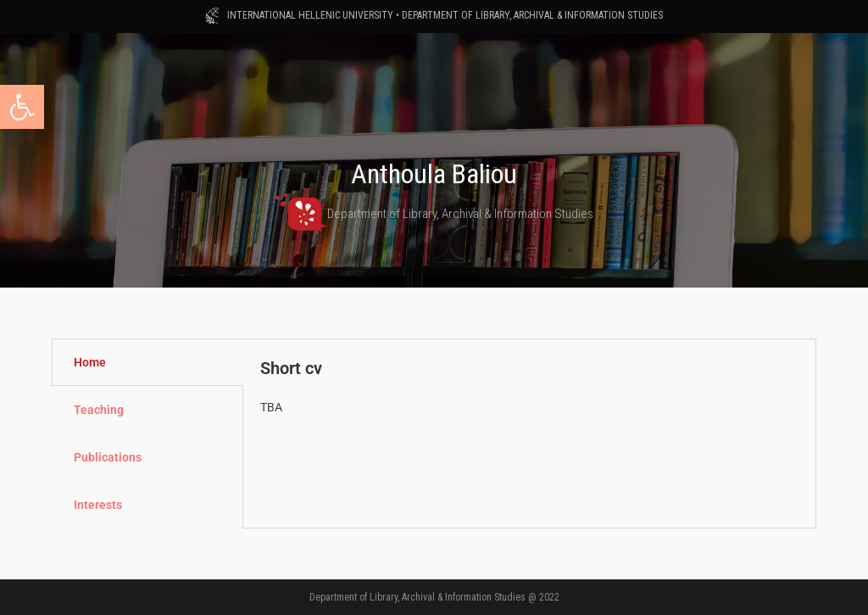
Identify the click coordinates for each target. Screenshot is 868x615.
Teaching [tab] (99, 410)
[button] (22, 107)
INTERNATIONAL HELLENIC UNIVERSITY (310, 15)
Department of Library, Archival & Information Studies (434, 214)
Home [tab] (90, 362)
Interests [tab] (98, 505)
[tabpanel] (529, 396)
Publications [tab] (108, 457)
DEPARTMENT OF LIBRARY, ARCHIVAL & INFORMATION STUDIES (532, 15)
